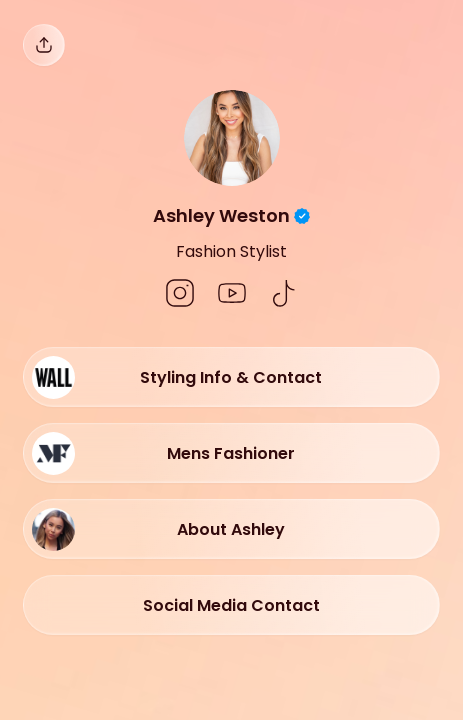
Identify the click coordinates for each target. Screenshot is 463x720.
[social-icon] (180, 295)
